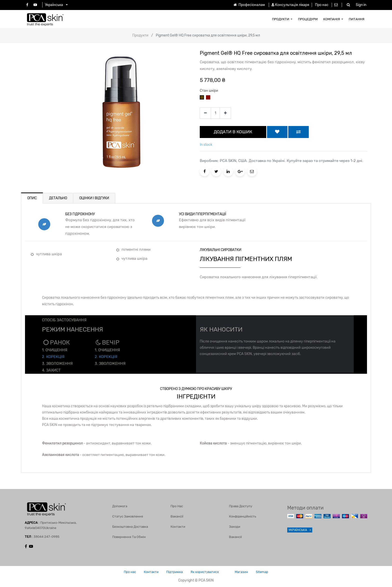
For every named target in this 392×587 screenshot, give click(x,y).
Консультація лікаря (292, 5)
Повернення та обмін (129, 537)
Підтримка (174, 572)
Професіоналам (249, 5)
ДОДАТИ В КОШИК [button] (233, 132)
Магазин (241, 572)
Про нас (322, 5)
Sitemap (262, 572)
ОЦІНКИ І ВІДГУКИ (94, 198)
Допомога (120, 506)
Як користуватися (205, 572)
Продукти (140, 35)
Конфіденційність (242, 516)
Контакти (178, 527)
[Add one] (225, 113)
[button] (277, 132)
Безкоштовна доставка (130, 527)
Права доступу (241, 506)
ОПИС (32, 198)
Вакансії (177, 516)
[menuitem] (282, 19)
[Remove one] (205, 113)
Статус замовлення (128, 516)
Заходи (235, 527)
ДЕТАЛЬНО (58, 198)
